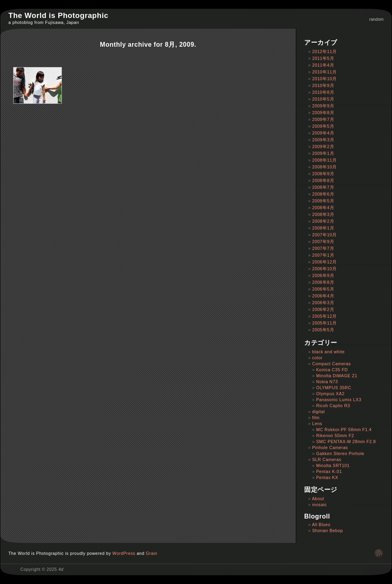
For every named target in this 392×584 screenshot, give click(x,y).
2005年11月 (325, 323)
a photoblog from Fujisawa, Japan (44, 22)
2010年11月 (325, 72)
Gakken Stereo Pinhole (340, 453)
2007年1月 (323, 255)
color (317, 358)
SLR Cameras (327, 459)
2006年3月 (323, 303)
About (318, 499)
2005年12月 (325, 316)
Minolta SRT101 (333, 465)
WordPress (124, 553)
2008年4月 (323, 208)
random (376, 19)
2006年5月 (323, 289)
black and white (328, 352)
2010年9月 (323, 85)
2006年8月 (323, 282)
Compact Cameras (332, 364)
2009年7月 (323, 119)
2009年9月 (323, 106)
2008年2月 (323, 221)
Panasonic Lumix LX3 (339, 400)
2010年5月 (323, 99)
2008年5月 (323, 201)
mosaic (320, 505)
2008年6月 (323, 194)
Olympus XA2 (330, 394)
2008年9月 (323, 174)
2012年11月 (325, 51)
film (316, 418)
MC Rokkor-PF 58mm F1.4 (344, 430)
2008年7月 (323, 187)
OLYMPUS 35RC (334, 388)
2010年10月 (325, 79)
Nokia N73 (327, 382)
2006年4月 (323, 296)
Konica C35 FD (332, 370)
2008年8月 (323, 180)
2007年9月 (323, 242)
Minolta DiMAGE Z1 (337, 376)
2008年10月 (325, 167)
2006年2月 (323, 309)
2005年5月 (323, 330)
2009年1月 (323, 153)
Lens (317, 424)
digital (319, 412)
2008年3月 (323, 214)
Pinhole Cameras (330, 447)
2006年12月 (325, 262)
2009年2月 (323, 146)
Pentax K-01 (329, 471)
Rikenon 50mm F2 (335, 436)
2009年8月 (323, 113)
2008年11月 (325, 160)
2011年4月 (323, 65)
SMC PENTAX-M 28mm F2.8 (346, 441)
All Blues (321, 525)
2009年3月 (323, 140)
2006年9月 (323, 275)
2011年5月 (323, 58)
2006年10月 (325, 269)
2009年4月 (323, 133)
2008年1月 (323, 228)
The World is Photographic (58, 15)
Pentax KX (327, 477)
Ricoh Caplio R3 (333, 406)
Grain (151, 553)
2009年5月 (323, 126)
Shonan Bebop (328, 531)
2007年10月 (325, 235)
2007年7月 (323, 248)
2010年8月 (323, 92)
